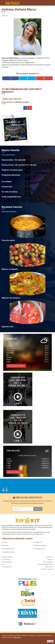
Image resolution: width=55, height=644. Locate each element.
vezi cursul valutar (15, 472)
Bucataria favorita (9, 549)
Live (4, 564)
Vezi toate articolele (9, 212)
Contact (50, 559)
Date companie (48, 562)
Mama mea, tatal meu (12, 99)
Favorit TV (31, 486)
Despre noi (49, 557)
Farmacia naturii (39, 549)
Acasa (5, 542)
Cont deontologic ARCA (45, 564)
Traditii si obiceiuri (40, 546)
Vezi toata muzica (9, 155)
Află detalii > (18, 637)
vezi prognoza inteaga (16, 366)
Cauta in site (48, 567)
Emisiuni (5, 546)
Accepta (50, 641)
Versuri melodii (7, 562)
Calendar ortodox (8, 552)
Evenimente (6, 559)
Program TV (38, 542)
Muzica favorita (7, 557)
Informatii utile (7, 567)
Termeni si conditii (47, 569)
